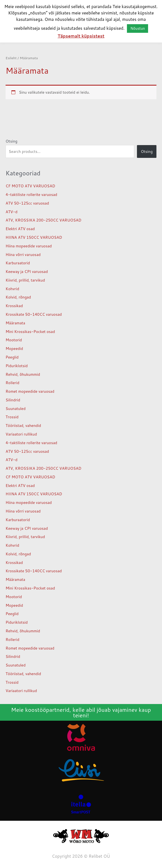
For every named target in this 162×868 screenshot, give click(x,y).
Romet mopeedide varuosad (30, 391)
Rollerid (12, 383)
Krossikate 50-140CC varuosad (34, 314)
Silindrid (13, 400)
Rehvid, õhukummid (23, 374)
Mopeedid (14, 348)
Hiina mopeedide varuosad (29, 246)
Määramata (15, 323)
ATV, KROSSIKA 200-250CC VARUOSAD (43, 220)
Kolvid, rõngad (18, 297)
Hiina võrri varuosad (23, 254)
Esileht (11, 58)
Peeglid (12, 357)
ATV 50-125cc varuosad (27, 203)
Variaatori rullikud (21, 434)
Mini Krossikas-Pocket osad (30, 331)
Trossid (12, 417)
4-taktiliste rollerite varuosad (31, 194)
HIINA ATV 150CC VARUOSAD (34, 237)
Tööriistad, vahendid (23, 425)
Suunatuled (16, 408)
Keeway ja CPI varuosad (27, 271)
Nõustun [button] (138, 28)
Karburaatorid (18, 263)
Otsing (11, 141)
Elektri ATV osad (20, 229)
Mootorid (14, 340)
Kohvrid (12, 289)
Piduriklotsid (17, 366)
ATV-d (12, 212)
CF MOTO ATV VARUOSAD (30, 186)
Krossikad (14, 306)
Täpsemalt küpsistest (81, 36)
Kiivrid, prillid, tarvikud (25, 280)
